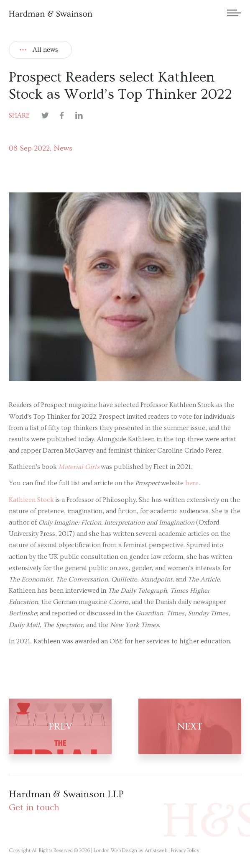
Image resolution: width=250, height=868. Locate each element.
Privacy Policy (185, 851)
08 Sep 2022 (29, 148)
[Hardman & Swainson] (51, 14)
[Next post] (183, 726)
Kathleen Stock (31, 500)
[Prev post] (67, 726)
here (192, 483)
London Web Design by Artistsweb (130, 851)
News (63, 148)
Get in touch (34, 808)
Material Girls (79, 467)
